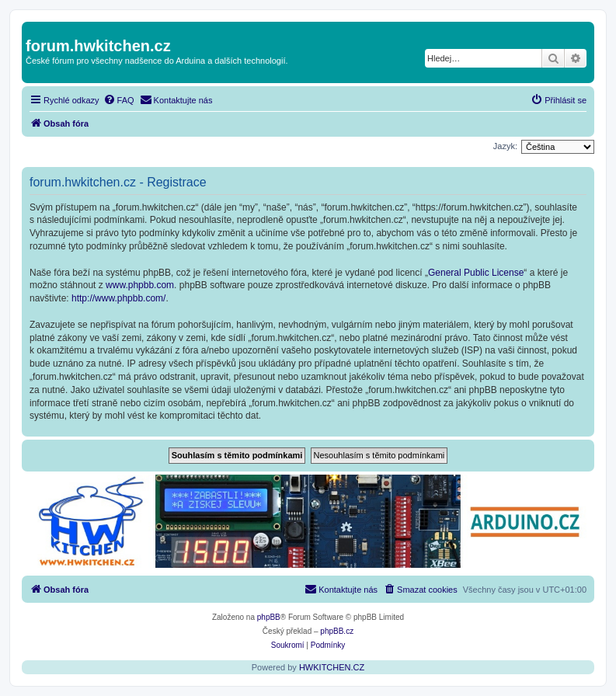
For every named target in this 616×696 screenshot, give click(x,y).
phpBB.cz (337, 631)
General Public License (476, 273)
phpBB (269, 617)
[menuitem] (119, 100)
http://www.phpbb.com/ (118, 298)
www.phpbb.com (140, 285)
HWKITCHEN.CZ (332, 667)
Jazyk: (505, 146)
